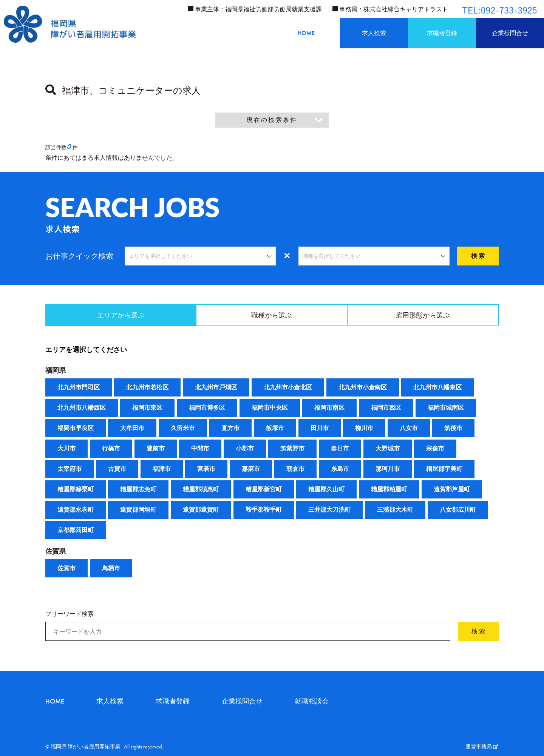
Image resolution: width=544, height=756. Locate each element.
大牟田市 (132, 428)
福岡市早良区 (76, 428)
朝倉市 (295, 469)
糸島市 (340, 469)
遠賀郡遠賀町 (201, 510)
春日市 (340, 448)
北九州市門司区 (79, 387)
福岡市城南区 (446, 408)
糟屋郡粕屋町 (389, 489)
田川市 (320, 428)
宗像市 (435, 448)
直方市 (230, 428)
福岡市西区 (386, 408)
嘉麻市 (251, 469)
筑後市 (453, 428)
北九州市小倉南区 (363, 387)
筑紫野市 (292, 448)
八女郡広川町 (458, 510)
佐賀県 (56, 551)
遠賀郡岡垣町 (138, 510)
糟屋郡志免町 (138, 489)
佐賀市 (66, 568)
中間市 (200, 448)
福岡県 (56, 370)
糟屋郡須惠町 (201, 489)
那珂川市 (388, 469)
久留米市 (183, 428)
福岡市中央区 (270, 408)
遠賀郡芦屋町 (452, 489)
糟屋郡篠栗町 (76, 489)
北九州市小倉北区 (288, 387)
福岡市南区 (329, 408)
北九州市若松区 (147, 387)
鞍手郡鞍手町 (264, 510)
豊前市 (156, 448)
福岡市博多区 (207, 408)
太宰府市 (70, 469)
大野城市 (388, 448)
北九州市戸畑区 (216, 387)
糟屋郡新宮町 (264, 489)
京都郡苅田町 (76, 530)
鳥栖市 (111, 568)
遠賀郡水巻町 (76, 510)
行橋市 (111, 448)
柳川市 (364, 428)
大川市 (66, 448)
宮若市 (206, 469)
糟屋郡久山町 (326, 489)
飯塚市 (275, 428)
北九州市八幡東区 (437, 387)
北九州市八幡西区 (82, 408)
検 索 (478, 256)
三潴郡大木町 (395, 510)
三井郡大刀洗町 (329, 510)
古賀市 (117, 469)
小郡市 (245, 448)
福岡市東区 (147, 408)
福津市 (162, 469)
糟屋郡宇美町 (444, 469)
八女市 (409, 428)
